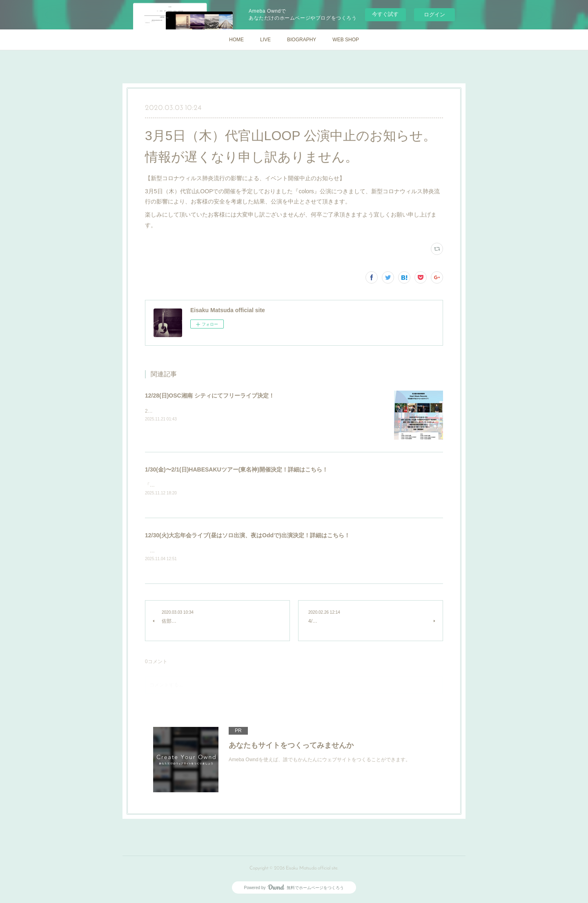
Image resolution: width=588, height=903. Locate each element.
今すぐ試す (385, 14)
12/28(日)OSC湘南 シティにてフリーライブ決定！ (210, 396)
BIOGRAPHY (302, 40)
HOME (236, 40)
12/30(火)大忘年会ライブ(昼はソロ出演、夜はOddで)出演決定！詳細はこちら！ (247, 536)
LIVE (265, 40)
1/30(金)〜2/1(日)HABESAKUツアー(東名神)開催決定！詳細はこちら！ (236, 469)
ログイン (434, 15)
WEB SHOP (346, 40)
